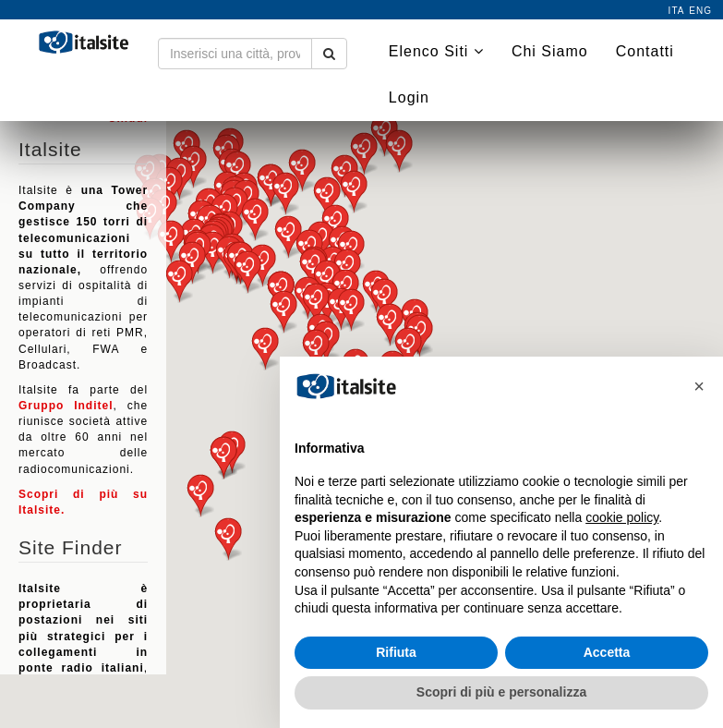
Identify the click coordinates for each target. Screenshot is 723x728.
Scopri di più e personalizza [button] (501, 692)
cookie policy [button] (622, 517)
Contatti (645, 51)
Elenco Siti (436, 51)
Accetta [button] (607, 652)
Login (409, 97)
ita (677, 11)
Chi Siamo (550, 51)
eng (700, 11)
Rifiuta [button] (396, 652)
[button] (200, 496)
